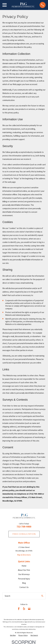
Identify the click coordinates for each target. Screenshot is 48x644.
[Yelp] (24, 609)
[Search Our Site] (42, 596)
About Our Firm (24, 570)
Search (7, 596)
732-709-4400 (24, 527)
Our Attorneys (24, 574)
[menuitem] (13, 635)
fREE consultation (24, 534)
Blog (24, 583)
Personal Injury (24, 579)
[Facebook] (19, 609)
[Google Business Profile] (29, 609)
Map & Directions (24, 555)
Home (24, 566)
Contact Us (24, 587)
